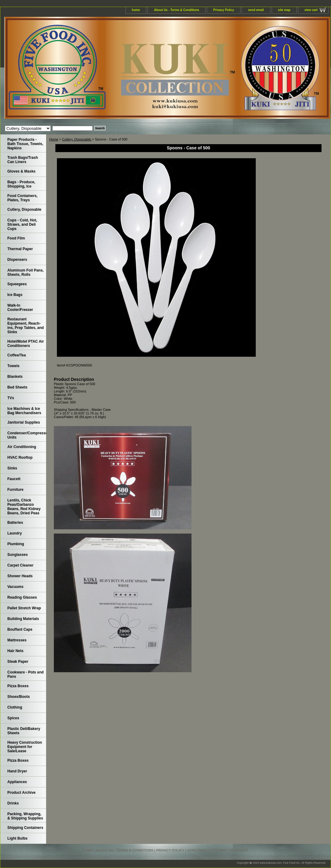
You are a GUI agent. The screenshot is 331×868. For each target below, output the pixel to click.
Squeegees (17, 284)
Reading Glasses (22, 597)
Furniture (15, 490)
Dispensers (17, 260)
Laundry (15, 533)
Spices (13, 718)
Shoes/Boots (19, 697)
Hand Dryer (17, 771)
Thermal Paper (20, 249)
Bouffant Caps (20, 629)
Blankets (15, 377)
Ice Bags (15, 295)
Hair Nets (15, 651)
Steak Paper (18, 662)
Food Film (16, 238)
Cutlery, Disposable (77, 139)
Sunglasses (18, 555)
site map (284, 10)
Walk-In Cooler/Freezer (20, 308)
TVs (11, 398)
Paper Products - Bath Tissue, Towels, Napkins (25, 144)
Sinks (12, 468)
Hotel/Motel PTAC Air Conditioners (26, 344)
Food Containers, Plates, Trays (22, 198)
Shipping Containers (25, 828)
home (136, 10)
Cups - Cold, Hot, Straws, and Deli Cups (22, 224)
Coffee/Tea (17, 355)
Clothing (15, 707)
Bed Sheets (17, 387)
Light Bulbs (17, 838)
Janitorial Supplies (24, 422)
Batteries (15, 523)
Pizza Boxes (18, 686)
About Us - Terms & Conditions (177, 10)
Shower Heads (20, 576)
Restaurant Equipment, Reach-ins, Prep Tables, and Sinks (26, 326)
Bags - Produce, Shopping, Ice (21, 184)
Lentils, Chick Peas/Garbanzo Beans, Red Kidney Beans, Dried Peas (24, 507)
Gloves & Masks (21, 171)
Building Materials (23, 619)
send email (256, 10)
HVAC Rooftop (20, 458)
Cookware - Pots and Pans (26, 674)
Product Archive (21, 793)
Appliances (17, 782)
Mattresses (17, 640)
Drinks (13, 803)
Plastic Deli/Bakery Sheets (24, 731)
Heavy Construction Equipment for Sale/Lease (25, 747)
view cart (311, 10)
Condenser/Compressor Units (27, 435)
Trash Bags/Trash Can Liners (23, 160)
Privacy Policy (224, 10)
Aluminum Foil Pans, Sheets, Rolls (26, 272)
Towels (13, 366)
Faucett (14, 479)
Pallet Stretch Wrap (24, 608)
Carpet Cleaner (20, 565)
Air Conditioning (22, 447)
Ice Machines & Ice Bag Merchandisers (24, 411)
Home (54, 139)
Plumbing (16, 544)
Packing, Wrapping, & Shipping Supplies (25, 816)
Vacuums (15, 587)
